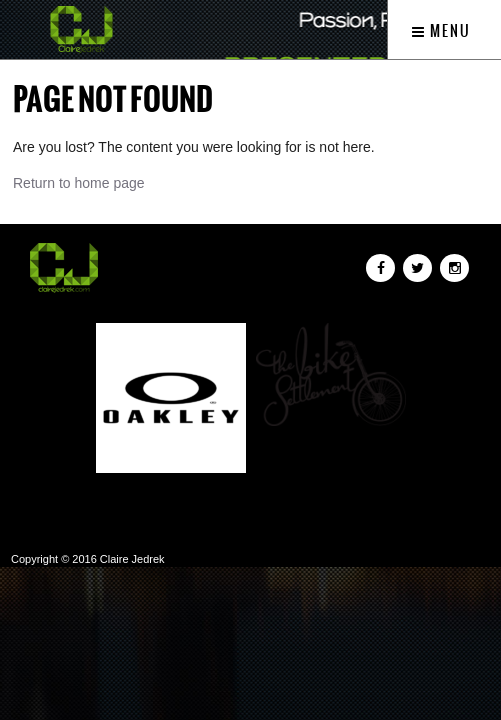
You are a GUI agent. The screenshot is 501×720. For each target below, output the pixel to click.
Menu (441, 31)
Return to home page (79, 183)
